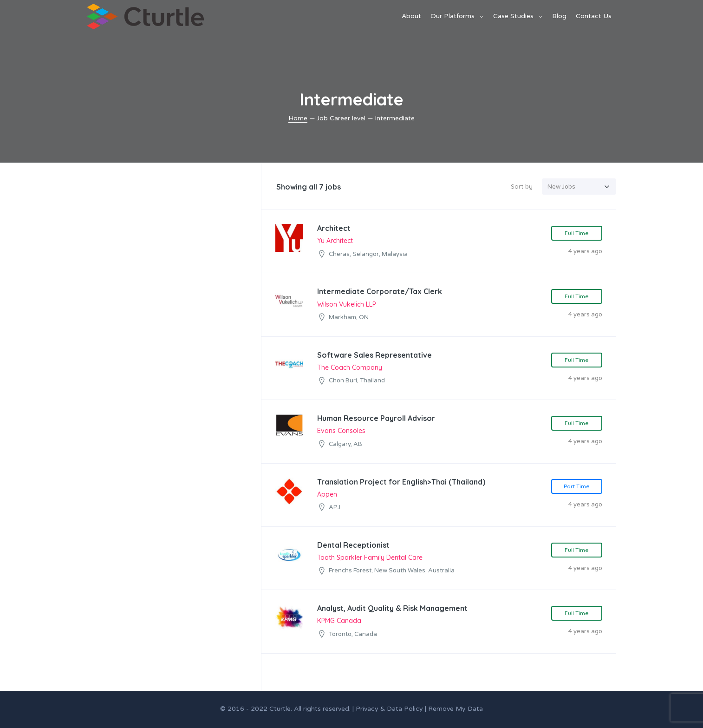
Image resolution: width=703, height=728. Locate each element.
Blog (559, 16)
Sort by (522, 186)
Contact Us (594, 16)
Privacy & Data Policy (389, 709)
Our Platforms (452, 16)
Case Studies (513, 16)
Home (298, 118)
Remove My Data (456, 709)
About (411, 16)
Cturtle (280, 709)
